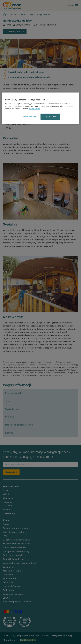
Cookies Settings (29, 116)
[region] (40, 108)
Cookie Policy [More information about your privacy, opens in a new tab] (34, 109)
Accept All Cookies (50, 117)
